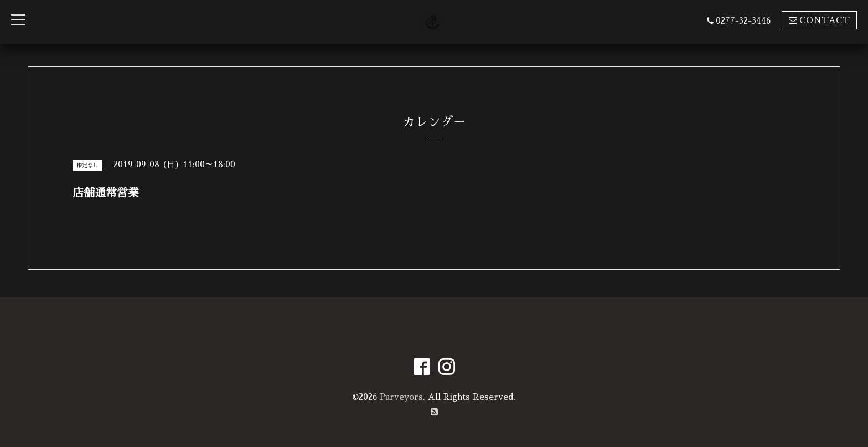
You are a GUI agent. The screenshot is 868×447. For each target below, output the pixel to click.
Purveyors (401, 397)
